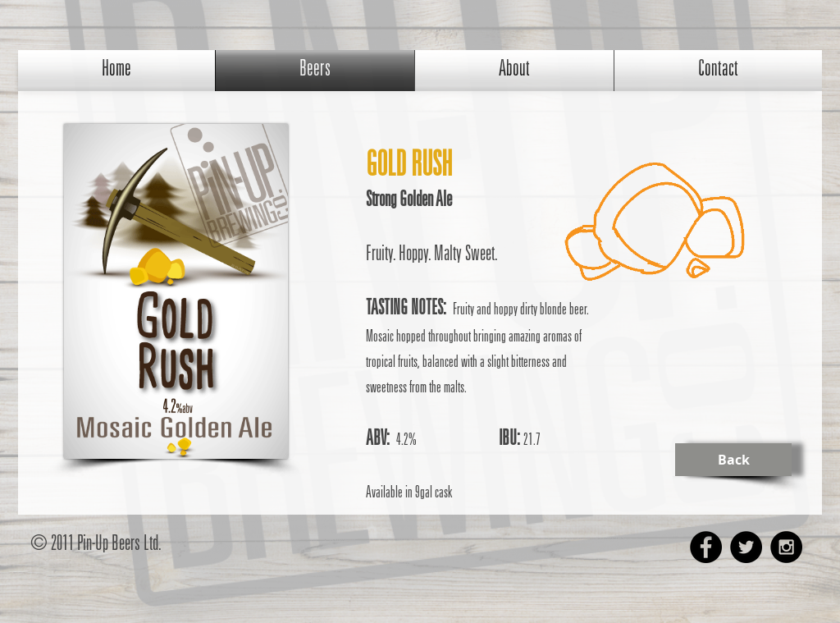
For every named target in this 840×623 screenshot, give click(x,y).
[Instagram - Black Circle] (786, 547)
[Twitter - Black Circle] (746, 547)
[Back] (733, 460)
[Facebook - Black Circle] (706, 547)
